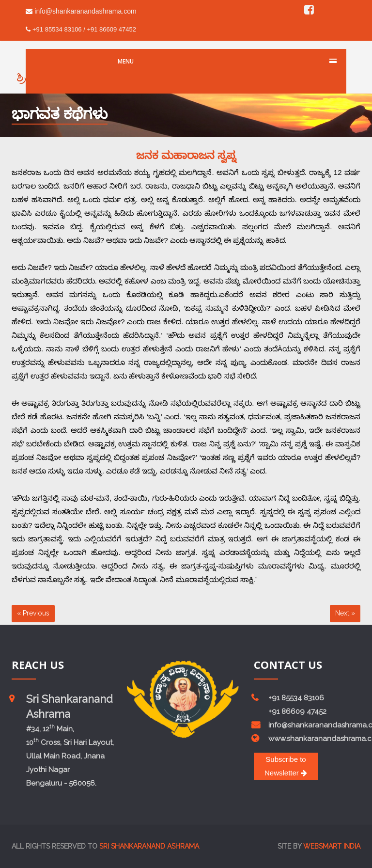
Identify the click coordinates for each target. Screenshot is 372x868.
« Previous (33, 613)
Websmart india (332, 846)
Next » (345, 613)
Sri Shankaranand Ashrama (149, 846)
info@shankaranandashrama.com (81, 11)
